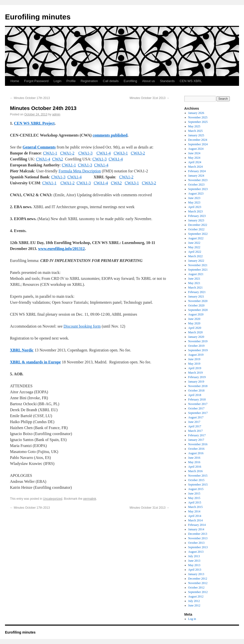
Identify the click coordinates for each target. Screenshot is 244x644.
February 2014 (197, 525)
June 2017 (194, 422)
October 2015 (196, 480)
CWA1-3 (86, 153)
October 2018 (196, 391)
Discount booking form (82, 326)
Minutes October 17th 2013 (30, 98)
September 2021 (198, 270)
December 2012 (198, 579)
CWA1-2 (67, 153)
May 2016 (194, 462)
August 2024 (196, 149)
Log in (192, 619)
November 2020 (198, 301)
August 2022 (196, 238)
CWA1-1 (50, 153)
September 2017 (198, 413)
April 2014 (195, 516)
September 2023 (198, 189)
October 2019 (196, 346)
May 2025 (194, 126)
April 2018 (195, 395)
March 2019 (195, 373)
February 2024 (197, 171)
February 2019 (197, 377)
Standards (167, 81)
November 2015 (198, 476)
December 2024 (198, 140)
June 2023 (194, 198)
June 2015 (194, 494)
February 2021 (197, 292)
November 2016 (198, 444)
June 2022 (194, 243)
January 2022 (196, 261)
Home (15, 81)
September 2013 (198, 547)
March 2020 (195, 332)
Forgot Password (36, 81)
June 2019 (194, 359)
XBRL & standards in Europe (35, 362)
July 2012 (194, 601)
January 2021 (196, 297)
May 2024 (194, 158)
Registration (89, 81)
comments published (110, 135)
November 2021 (198, 265)
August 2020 (196, 314)
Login (58, 81)
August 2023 (196, 194)
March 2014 (195, 520)
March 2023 (195, 211)
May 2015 (194, 498)
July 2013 (194, 556)
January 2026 (196, 113)
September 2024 (198, 144)
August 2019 (196, 355)
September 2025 (198, 122)
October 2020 (196, 305)
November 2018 (198, 386)
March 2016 (195, 471)
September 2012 (198, 592)
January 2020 (196, 337)
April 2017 (195, 426)
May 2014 (194, 511)
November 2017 (198, 404)
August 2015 (196, 489)
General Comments (39, 147)
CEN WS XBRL (191, 81)
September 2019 (198, 350)
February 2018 (197, 399)
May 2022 (194, 247)
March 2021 (195, 288)
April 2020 (195, 328)
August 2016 (196, 453)
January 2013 (196, 574)
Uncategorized (53, 499)
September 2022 (198, 234)
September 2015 (198, 485)
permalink (90, 499)
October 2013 (196, 543)
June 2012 (194, 605)
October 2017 (196, 408)
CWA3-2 (138, 153)
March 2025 (195, 131)
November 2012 (198, 583)
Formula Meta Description (80, 171)
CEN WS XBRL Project (34, 123)
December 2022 (198, 225)
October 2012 (196, 588)
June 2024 (194, 153)
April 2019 (195, 368)
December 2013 (198, 534)
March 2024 (195, 167)
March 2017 (195, 431)
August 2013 (196, 552)
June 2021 (194, 279)
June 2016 (194, 458)
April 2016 (195, 467)
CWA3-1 (121, 153)
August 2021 (196, 274)
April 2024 (195, 162)
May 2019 (194, 364)
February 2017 (197, 435)
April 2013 (195, 570)
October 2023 (196, 185)
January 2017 (196, 440)
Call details (111, 81)
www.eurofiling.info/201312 (61, 249)
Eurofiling (130, 81)
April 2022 (195, 252)
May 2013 (194, 565)
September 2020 (198, 310)
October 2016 (196, 449)
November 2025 (198, 117)
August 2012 (196, 596)
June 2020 (194, 319)
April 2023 (195, 207)
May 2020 (194, 323)
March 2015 (195, 507)
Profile (71, 81)
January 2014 (196, 529)
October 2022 (196, 229)
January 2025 (196, 135)
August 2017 (196, 417)
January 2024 (196, 176)
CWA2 (58, 159)
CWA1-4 (104, 153)
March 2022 (195, 256)
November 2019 (198, 341)
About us (149, 81)
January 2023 (196, 220)
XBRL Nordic (22, 350)
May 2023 (194, 202)
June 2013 (194, 561)
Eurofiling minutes (38, 17)
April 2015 (195, 502)
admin (56, 114)
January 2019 (196, 382)
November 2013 (198, 538)
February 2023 (197, 216)
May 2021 (194, 283)
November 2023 (198, 180)
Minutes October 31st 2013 (150, 98)
